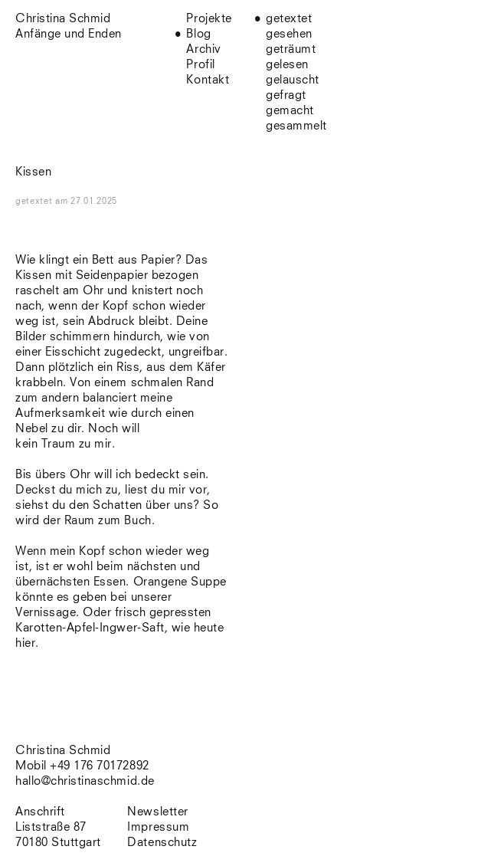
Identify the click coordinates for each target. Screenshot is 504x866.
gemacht (290, 111)
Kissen (33, 172)
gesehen (289, 34)
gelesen (287, 65)
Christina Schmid (63, 751)
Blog (198, 34)
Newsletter (157, 812)
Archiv (203, 49)
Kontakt (208, 80)
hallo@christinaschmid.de (85, 781)
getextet (289, 19)
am (86, 201)
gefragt (286, 95)
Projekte (209, 19)
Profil (200, 65)
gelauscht (293, 80)
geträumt (291, 49)
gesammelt (296, 126)
